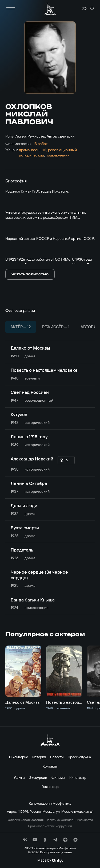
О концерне (19, 757)
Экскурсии (38, 777)
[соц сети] (25, 840)
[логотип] (50, 9)
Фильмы (58, 777)
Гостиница (50, 787)
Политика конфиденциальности (69, 820)
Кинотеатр (78, 777)
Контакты (50, 766)
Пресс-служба (79, 757)
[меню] (11, 9)
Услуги (19, 777)
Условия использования (25, 820)
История (39, 757)
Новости (57, 757)
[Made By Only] (50, 861)
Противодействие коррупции (50, 826)
